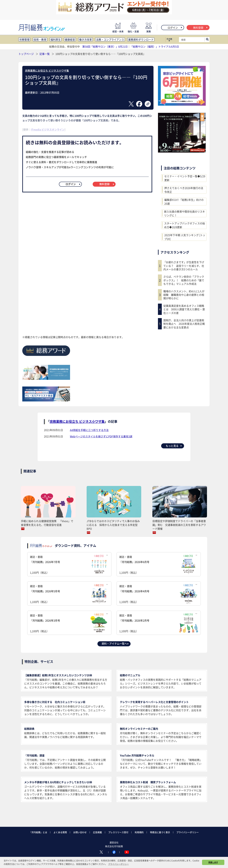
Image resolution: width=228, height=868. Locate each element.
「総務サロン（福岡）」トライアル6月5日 (155, 46)
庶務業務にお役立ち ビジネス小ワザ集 (47, 70)
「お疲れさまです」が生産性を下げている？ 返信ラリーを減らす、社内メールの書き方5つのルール (184, 266)
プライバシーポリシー (188, 832)
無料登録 (201, 28)
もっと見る (174, 446)
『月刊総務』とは (38, 832)
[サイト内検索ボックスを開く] (207, 40)
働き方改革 (85, 39)
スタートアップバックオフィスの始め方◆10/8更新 (185, 225)
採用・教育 (40, 39)
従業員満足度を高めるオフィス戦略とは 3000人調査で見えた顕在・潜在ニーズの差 (184, 309)
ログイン (175, 28)
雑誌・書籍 (69, 565)
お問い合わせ (80, 832)
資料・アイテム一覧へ (115, 643)
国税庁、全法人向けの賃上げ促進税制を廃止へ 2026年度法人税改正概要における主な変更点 (184, 324)
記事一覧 (45, 54)
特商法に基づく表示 (160, 832)
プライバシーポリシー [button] (118, 864)
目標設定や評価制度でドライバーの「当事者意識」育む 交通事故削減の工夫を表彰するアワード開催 (179, 525)
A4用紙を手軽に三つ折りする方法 (89, 430)
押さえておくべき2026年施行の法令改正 (184, 190)
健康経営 (70, 39)
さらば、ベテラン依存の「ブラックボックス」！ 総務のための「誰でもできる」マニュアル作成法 (184, 280)
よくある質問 (60, 832)
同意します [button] (213, 862)
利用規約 (139, 832)
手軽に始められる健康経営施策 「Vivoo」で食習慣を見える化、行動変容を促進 (47, 523)
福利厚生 (56, 39)
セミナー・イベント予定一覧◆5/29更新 (185, 178)
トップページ (26, 54)
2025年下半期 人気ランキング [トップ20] (185, 237)
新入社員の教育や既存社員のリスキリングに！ (185, 213)
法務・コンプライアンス (110, 39)
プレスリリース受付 (118, 832)
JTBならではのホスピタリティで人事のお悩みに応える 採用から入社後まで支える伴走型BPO (113, 525)
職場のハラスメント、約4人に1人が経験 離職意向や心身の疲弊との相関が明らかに (184, 295)
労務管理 (24, 39)
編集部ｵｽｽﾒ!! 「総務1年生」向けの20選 (184, 202)
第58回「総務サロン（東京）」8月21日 (105, 46)
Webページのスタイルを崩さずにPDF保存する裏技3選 (101, 436)
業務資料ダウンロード (141, 39)
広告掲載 (97, 832)
